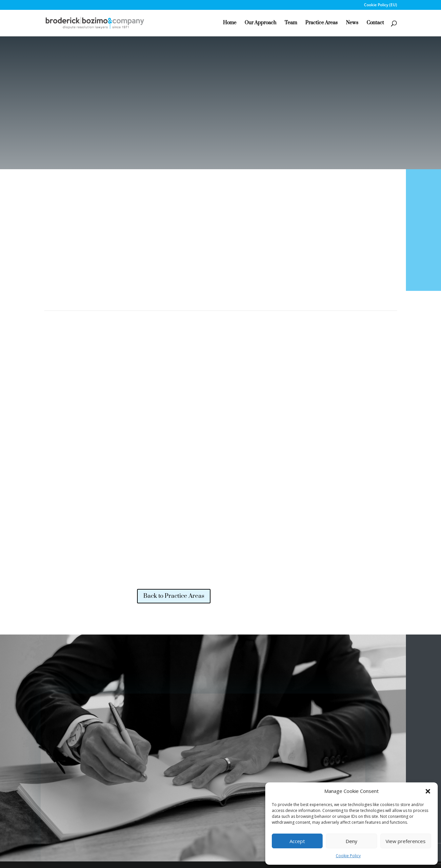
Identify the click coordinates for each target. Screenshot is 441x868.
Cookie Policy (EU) (381, 5)
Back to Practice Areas (174, 596)
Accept (297, 841)
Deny (351, 841)
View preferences (406, 841)
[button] (428, 791)
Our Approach (261, 23)
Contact (375, 23)
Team (291, 23)
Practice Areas (321, 23)
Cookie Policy (348, 856)
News (352, 23)
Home (230, 23)
